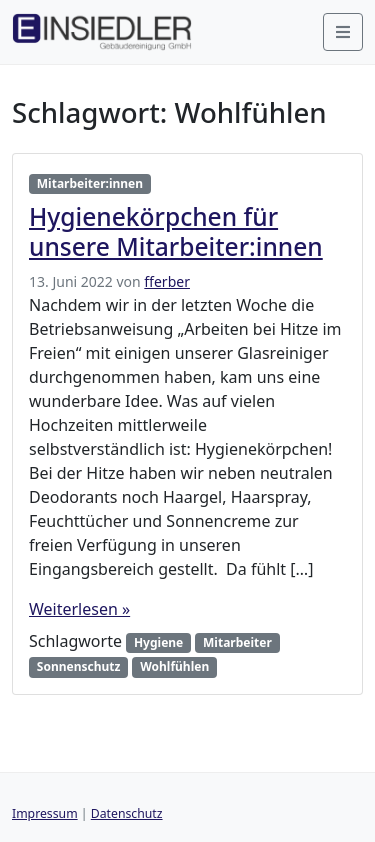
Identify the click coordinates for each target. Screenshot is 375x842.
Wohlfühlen (174, 666)
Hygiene (158, 642)
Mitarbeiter (237, 642)
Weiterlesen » (79, 609)
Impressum (45, 813)
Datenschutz (127, 813)
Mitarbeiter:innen (90, 183)
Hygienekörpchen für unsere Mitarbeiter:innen (176, 231)
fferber (167, 281)
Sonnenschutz (79, 666)
